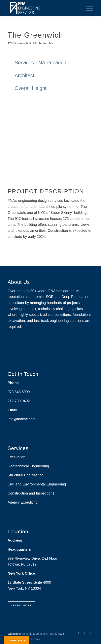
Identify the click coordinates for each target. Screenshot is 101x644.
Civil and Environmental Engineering (37, 484)
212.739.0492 (19, 401)
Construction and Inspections (31, 493)
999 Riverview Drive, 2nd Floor (32, 558)
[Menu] (88, 8)
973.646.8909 (19, 392)
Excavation (16, 457)
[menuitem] (88, 8)
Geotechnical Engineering (28, 466)
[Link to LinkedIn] (84, 633)
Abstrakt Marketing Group (38, 634)
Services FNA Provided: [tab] (52, 63)
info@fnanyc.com (22, 419)
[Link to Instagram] (90, 633)
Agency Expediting (23, 502)
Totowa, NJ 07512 (22, 564)
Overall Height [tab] (52, 88)
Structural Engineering (26, 475)
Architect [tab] (52, 75)
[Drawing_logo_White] (42, 8)
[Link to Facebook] (78, 633)
